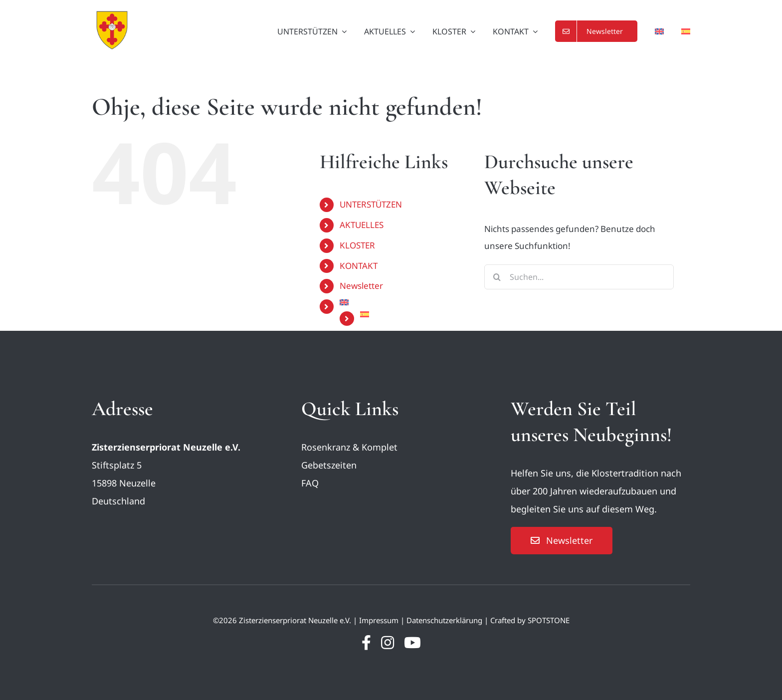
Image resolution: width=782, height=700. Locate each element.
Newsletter (361, 286)
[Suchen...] (579, 277)
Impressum (379, 620)
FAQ (310, 483)
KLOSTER (357, 245)
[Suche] (497, 277)
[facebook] (366, 643)
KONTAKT (359, 266)
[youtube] (412, 643)
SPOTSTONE (549, 620)
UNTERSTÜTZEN (371, 204)
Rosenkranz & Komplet (349, 447)
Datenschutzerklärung (444, 620)
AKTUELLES (362, 225)
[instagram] (388, 643)
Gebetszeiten (329, 465)
